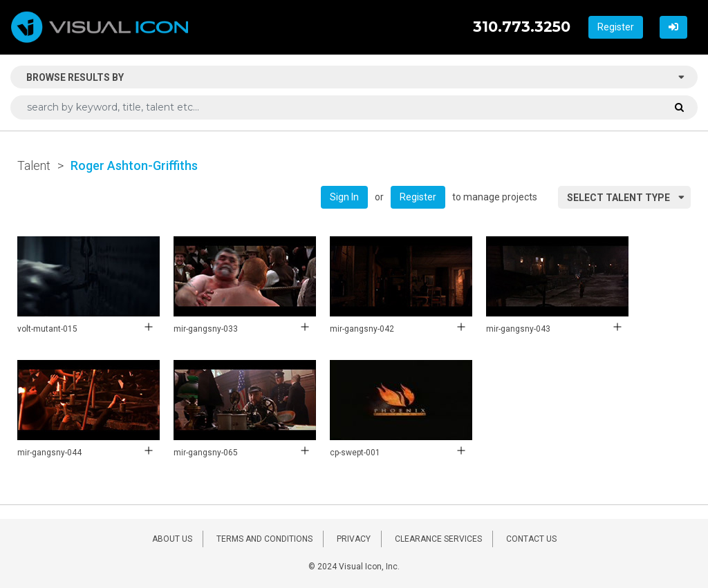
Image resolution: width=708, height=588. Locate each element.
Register (616, 27)
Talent (34, 165)
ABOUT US (172, 539)
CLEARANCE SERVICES (438, 539)
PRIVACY (354, 539)
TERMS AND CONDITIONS (264, 539)
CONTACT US (531, 539)
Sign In (344, 197)
